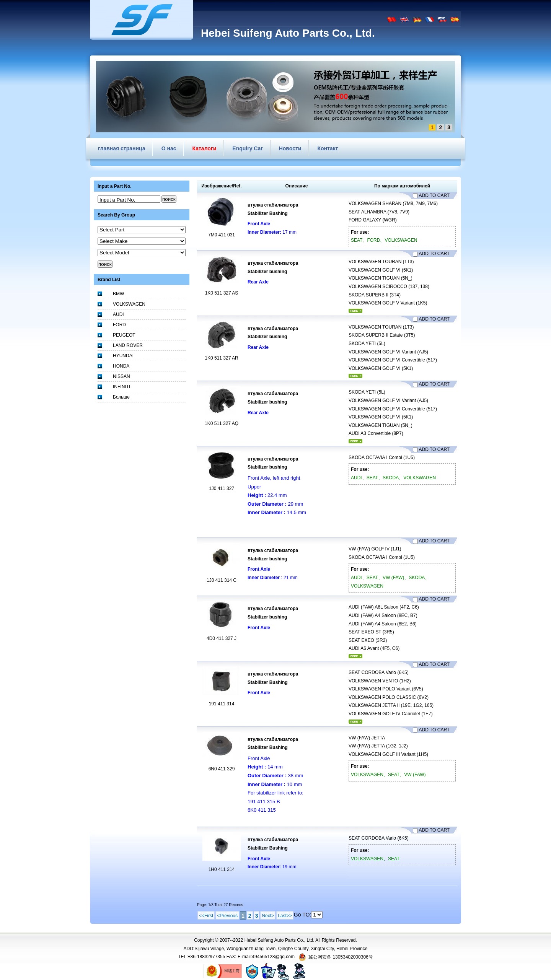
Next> (268, 916)
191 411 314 (222, 704)
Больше (121, 397)
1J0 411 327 (222, 488)
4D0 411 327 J (222, 638)
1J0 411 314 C (222, 580)
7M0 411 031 (222, 235)
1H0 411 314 (222, 869)
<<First (206, 916)
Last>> (285, 916)
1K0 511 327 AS (222, 293)
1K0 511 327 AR (221, 358)
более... (355, 311)
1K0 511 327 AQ (222, 423)
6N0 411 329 (222, 769)
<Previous (227, 916)
